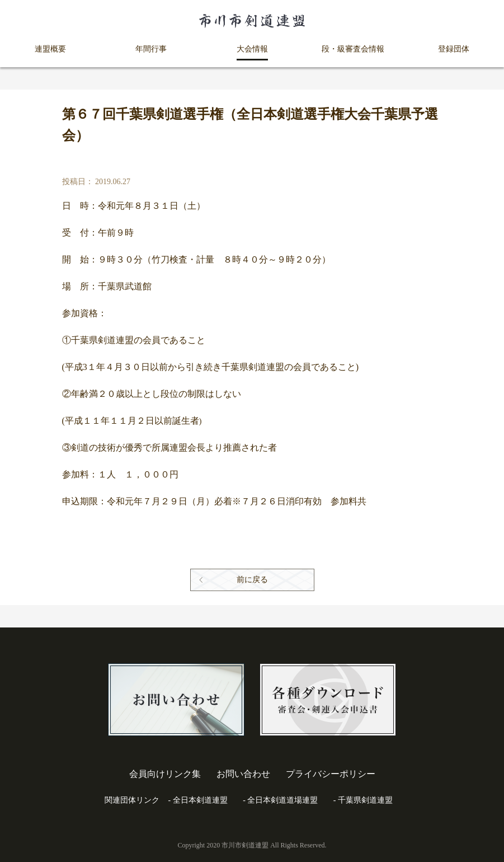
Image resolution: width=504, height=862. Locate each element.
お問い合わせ (243, 774)
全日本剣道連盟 (200, 800)
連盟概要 (50, 49)
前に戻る (252, 580)
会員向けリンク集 (165, 774)
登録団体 (454, 49)
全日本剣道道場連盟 (282, 800)
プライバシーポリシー (331, 774)
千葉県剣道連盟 (365, 800)
